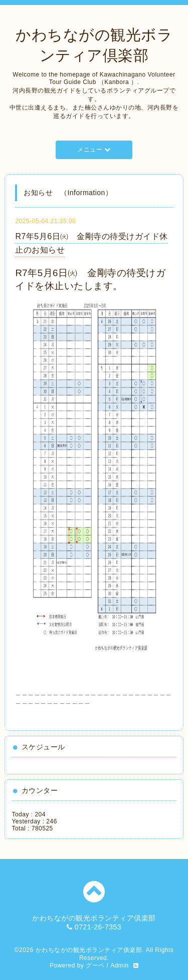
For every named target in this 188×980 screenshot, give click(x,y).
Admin (120, 965)
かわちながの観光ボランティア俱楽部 (89, 950)
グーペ (95, 965)
